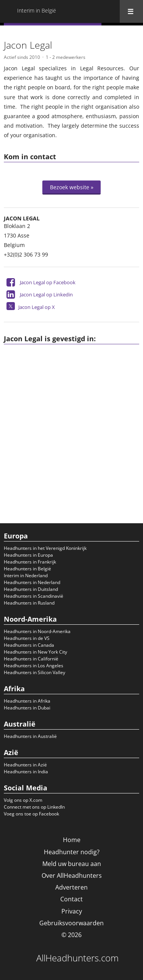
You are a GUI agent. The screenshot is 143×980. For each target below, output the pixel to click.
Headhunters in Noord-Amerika (37, 631)
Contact (71, 899)
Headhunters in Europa (28, 555)
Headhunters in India (26, 772)
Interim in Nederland (26, 575)
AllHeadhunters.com (77, 958)
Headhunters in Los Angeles (34, 666)
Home (72, 840)
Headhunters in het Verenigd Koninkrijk (45, 548)
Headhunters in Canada (29, 645)
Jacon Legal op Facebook (48, 282)
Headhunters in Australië (30, 736)
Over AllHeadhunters (72, 876)
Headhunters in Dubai (27, 708)
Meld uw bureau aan (72, 864)
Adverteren (71, 887)
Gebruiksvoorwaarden (71, 923)
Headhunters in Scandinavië (34, 596)
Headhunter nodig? (72, 852)
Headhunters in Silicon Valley (35, 672)
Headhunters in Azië (25, 765)
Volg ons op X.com (23, 800)
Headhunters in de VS (27, 638)
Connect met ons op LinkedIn (34, 807)
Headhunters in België (27, 569)
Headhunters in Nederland (32, 582)
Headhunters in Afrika (27, 701)
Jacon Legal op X (37, 307)
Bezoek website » (72, 187)
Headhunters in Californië (31, 659)
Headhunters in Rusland (29, 603)
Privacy (72, 911)
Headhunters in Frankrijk (30, 562)
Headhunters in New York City (35, 652)
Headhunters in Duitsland (31, 589)
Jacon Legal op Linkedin (46, 294)
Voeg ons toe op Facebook (31, 814)
